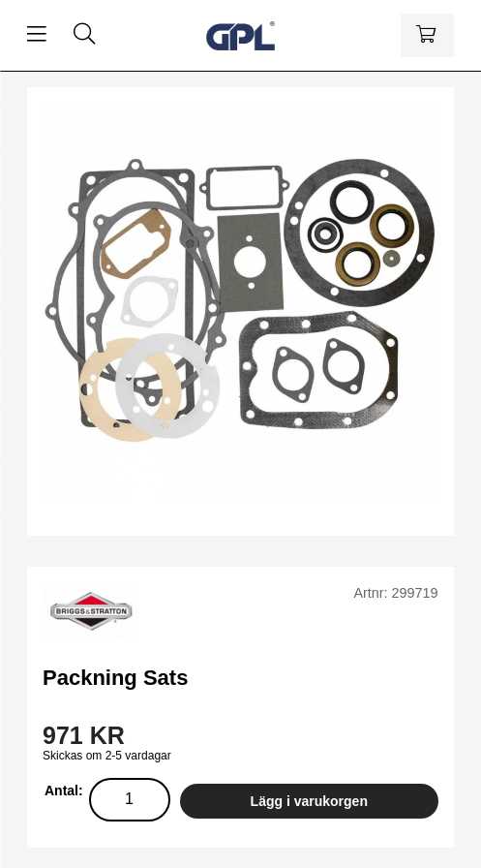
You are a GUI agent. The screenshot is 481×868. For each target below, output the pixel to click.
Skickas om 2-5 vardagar (107, 756)
